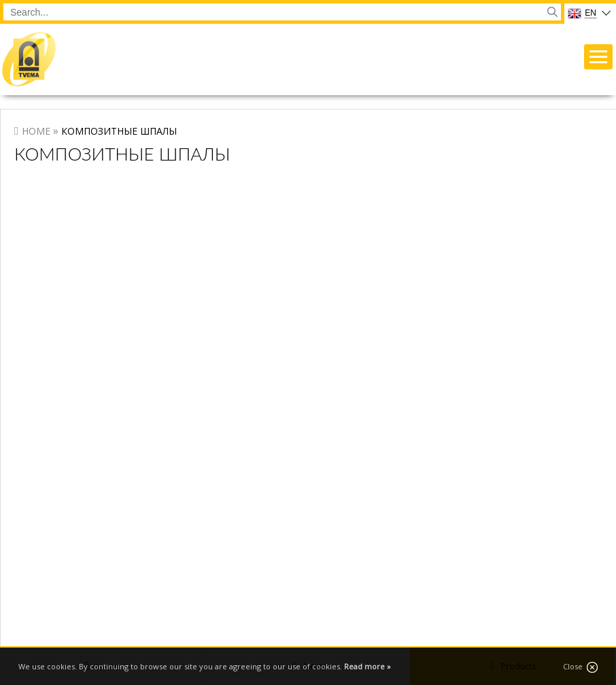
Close (580, 667)
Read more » (367, 666)
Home (36, 131)
